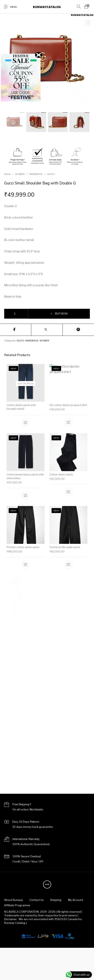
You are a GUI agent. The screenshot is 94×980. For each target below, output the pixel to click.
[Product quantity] (16, 314)
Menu (14, 7)
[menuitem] (13, 900)
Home (7, 174)
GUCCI (51, 174)
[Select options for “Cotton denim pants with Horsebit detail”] (26, 423)
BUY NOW (61, 314)
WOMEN (20, 174)
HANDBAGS (36, 174)
